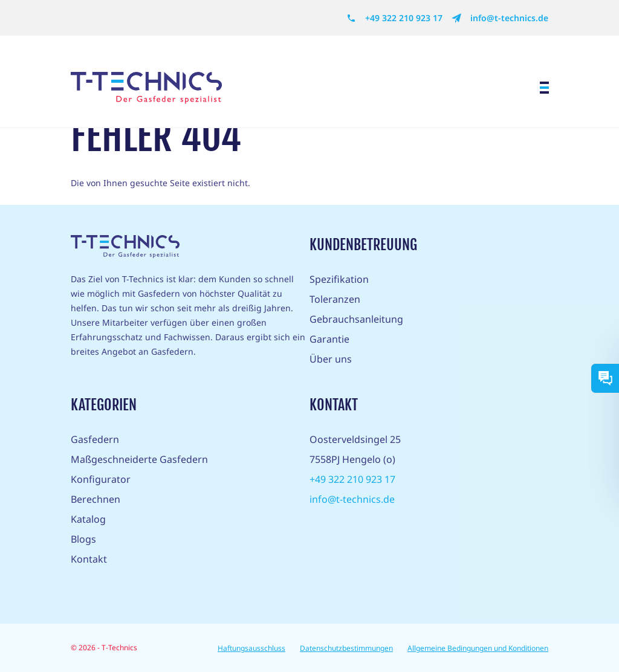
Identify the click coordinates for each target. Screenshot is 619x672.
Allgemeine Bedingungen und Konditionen (478, 648)
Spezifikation (339, 279)
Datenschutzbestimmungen (346, 648)
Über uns (331, 359)
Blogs (83, 539)
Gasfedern (95, 439)
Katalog (88, 519)
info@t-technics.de (500, 18)
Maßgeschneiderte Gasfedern (139, 459)
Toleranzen (335, 299)
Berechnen (96, 499)
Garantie (329, 339)
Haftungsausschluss (251, 648)
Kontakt (89, 559)
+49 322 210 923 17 (394, 18)
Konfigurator (101, 479)
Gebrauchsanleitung (356, 319)
